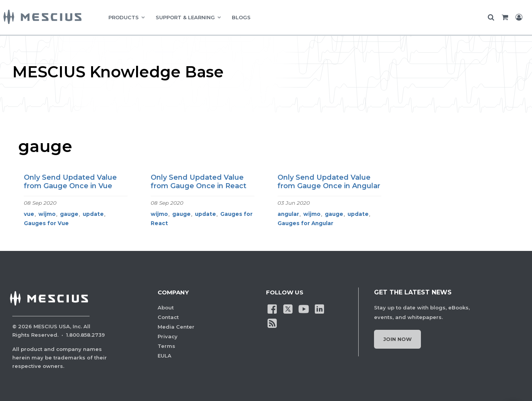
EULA (165, 356)
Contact (168, 317)
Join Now (397, 339)
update (93, 214)
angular (288, 214)
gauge (69, 214)
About (166, 307)
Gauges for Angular (305, 223)
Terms (166, 346)
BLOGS (241, 17)
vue (29, 214)
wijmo (47, 214)
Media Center (176, 327)
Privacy (168, 336)
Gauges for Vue (46, 223)
